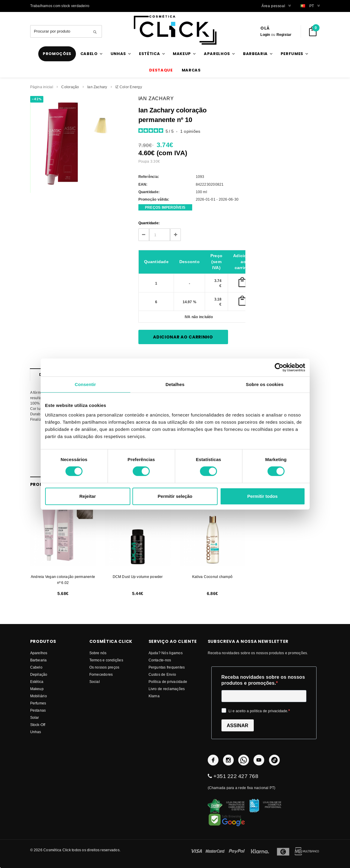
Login (265, 35)
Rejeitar (87, 496)
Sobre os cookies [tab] (265, 384)
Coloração (70, 87)
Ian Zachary (97, 87)
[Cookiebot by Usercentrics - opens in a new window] (279, 367)
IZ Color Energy (129, 87)
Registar (284, 35)
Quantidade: (149, 223)
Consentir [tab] (85, 384)
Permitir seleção (175, 496)
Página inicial (42, 87)
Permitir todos (262, 496)
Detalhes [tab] (175, 384)
